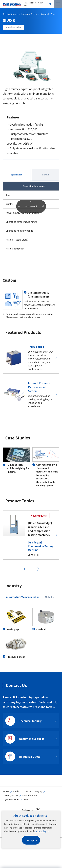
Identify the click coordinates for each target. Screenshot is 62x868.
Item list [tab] (46, 175)
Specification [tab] (17, 175)
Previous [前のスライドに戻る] (25, 569)
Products (17, 791)
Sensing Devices (11, 795)
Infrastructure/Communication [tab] (22, 597)
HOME (6, 791)
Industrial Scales (30, 795)
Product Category (34, 791)
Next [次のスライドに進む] (39, 569)
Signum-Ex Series (11, 799)
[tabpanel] (31, 633)
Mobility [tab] (50, 597)
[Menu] (58, 4)
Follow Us (31, 810)
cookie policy (40, 831)
